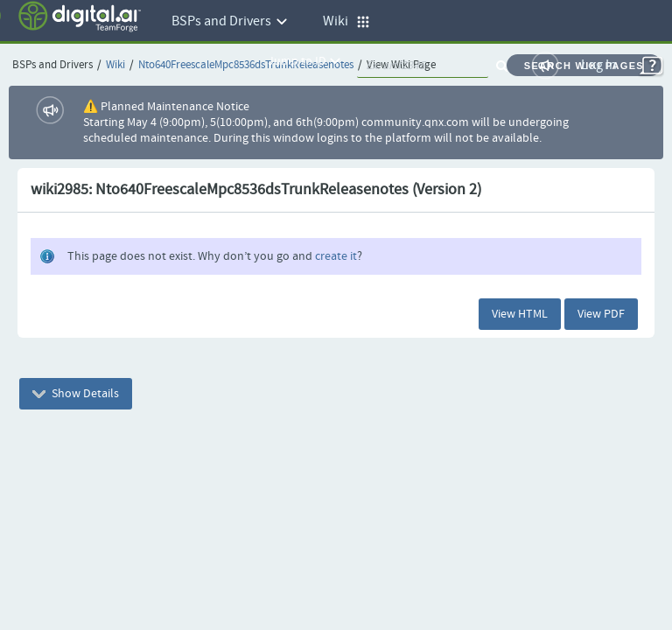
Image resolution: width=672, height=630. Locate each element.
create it (336, 256)
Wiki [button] (346, 21)
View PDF (601, 314)
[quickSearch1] (423, 66)
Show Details (76, 394)
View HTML (520, 314)
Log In (599, 65)
